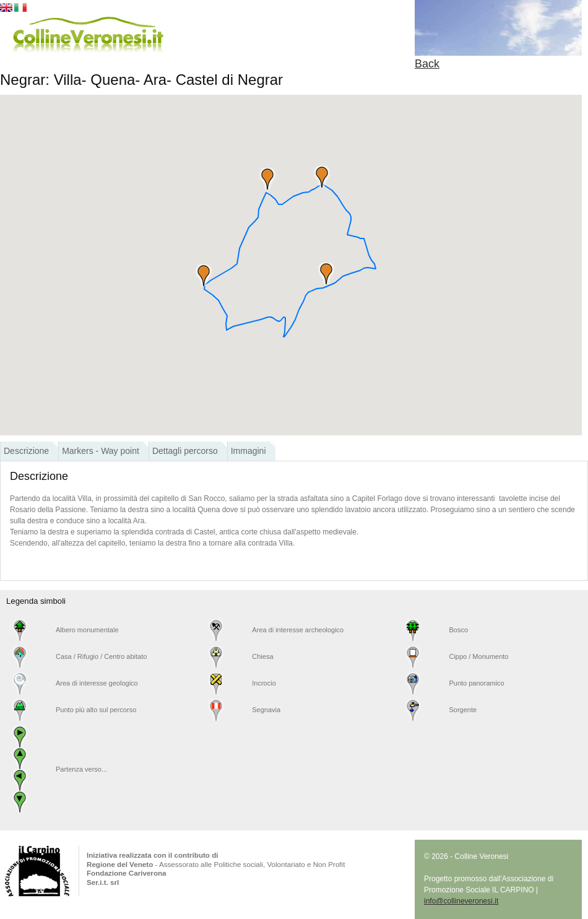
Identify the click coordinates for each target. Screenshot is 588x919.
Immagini (249, 451)
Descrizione (26, 451)
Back (427, 64)
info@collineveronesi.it (461, 901)
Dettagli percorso (185, 451)
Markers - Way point (101, 451)
